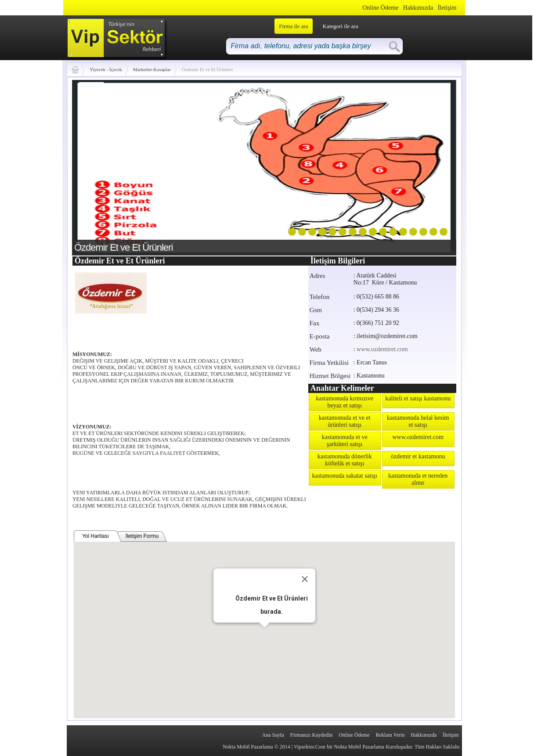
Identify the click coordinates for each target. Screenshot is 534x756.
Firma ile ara (293, 26)
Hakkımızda (418, 8)
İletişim (447, 8)
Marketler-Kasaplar (152, 69)
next (432, 166)
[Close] (305, 579)
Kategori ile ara (341, 26)
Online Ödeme (380, 8)
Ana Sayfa (273, 735)
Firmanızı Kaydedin (311, 735)
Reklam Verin (390, 735)
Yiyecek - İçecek (106, 69)
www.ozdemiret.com (382, 349)
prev (97, 166)
